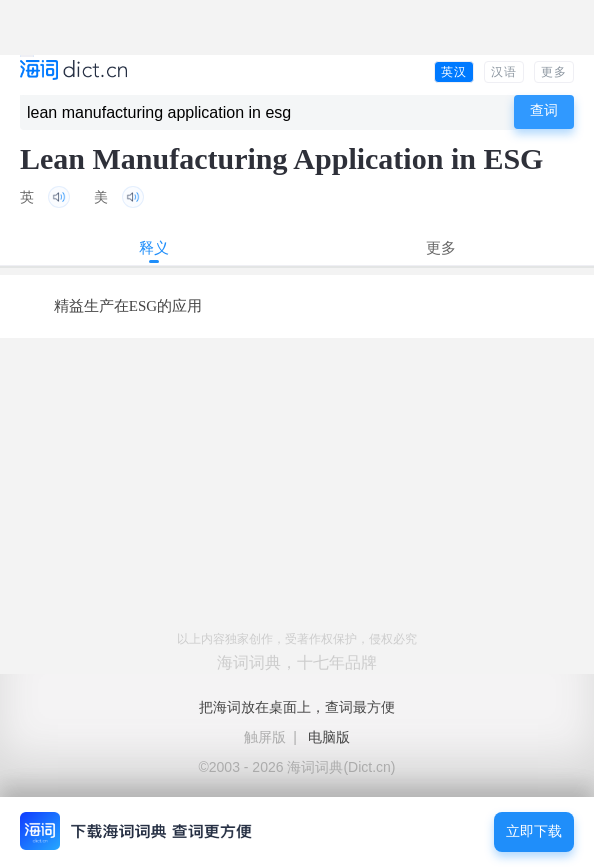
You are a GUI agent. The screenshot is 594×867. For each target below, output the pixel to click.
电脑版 (329, 737)
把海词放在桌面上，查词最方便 (297, 707)
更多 (554, 72)
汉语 (504, 72)
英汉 (454, 72)
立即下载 (534, 831)
